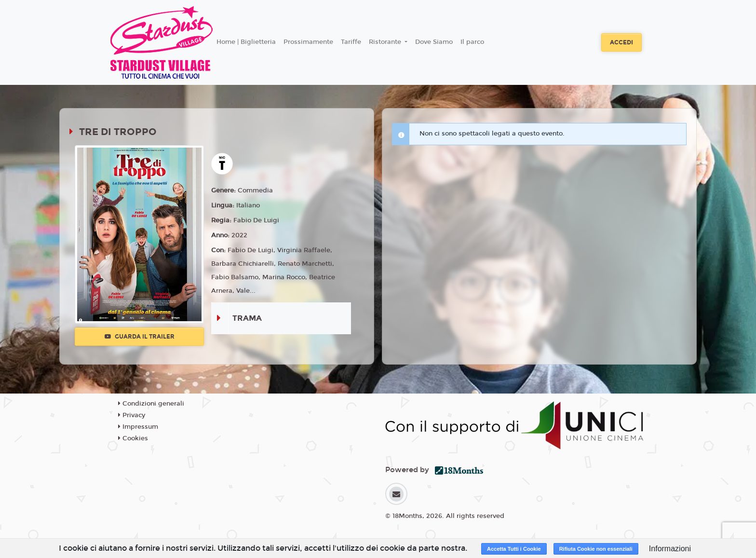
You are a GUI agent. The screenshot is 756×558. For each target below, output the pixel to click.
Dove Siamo (434, 42)
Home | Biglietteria (246, 42)
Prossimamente (308, 42)
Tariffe (351, 42)
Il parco (472, 42)
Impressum (138, 427)
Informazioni (670, 549)
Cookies (133, 438)
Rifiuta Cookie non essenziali (596, 549)
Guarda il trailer (140, 337)
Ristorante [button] (386, 42)
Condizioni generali (151, 404)
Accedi (621, 42)
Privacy (132, 415)
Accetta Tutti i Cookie (514, 549)
